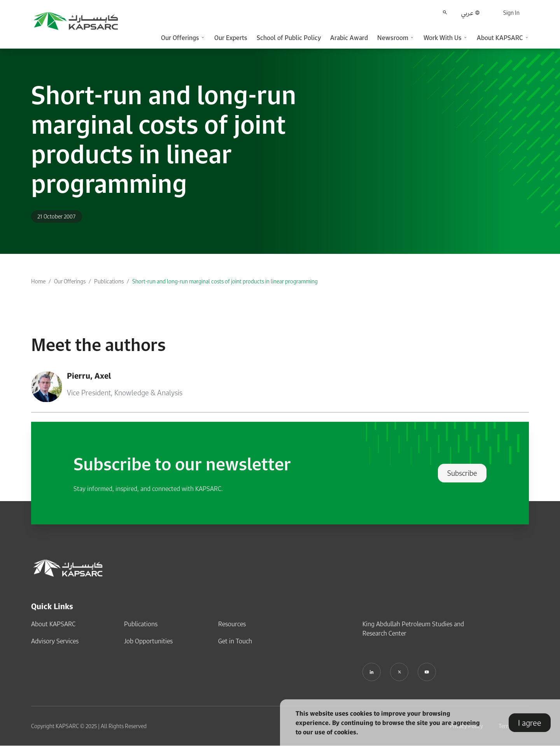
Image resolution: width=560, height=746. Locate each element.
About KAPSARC (53, 624)
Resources (232, 624)
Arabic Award (349, 38)
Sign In (511, 13)
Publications (109, 281)
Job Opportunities (148, 641)
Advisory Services (55, 641)
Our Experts (231, 38)
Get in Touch (235, 641)
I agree (530, 723)
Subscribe (462, 473)
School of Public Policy (289, 38)
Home (38, 281)
